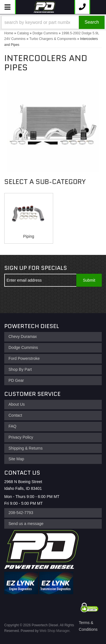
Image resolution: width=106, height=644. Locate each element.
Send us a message (26, 524)
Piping (29, 236)
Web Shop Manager (55, 631)
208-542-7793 (21, 513)
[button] (53, 22)
